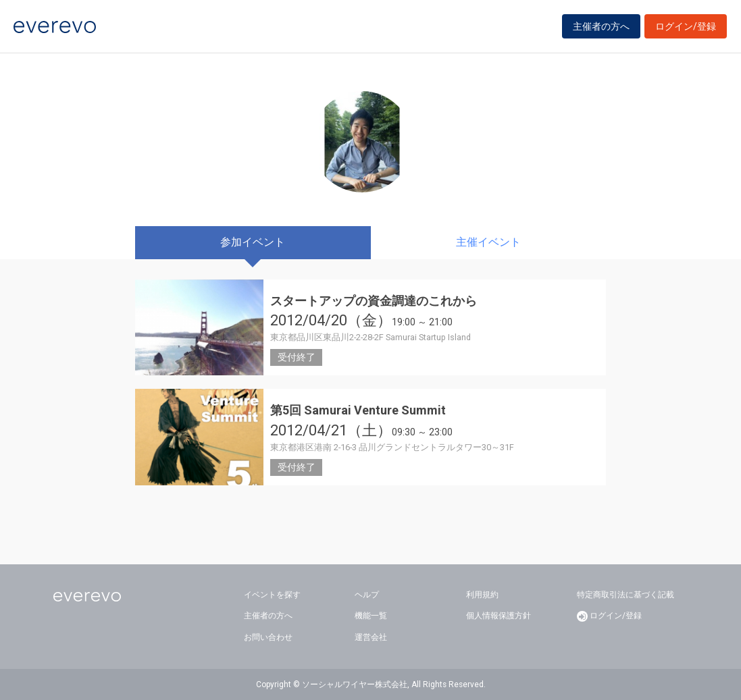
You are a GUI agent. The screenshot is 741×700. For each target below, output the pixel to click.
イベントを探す (272, 595)
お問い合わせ (268, 637)
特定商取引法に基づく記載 (625, 595)
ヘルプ (367, 595)
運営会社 (371, 637)
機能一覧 (371, 616)
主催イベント (488, 242)
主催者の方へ (601, 28)
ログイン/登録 (686, 28)
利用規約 (482, 595)
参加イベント (253, 242)
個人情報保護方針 (499, 616)
